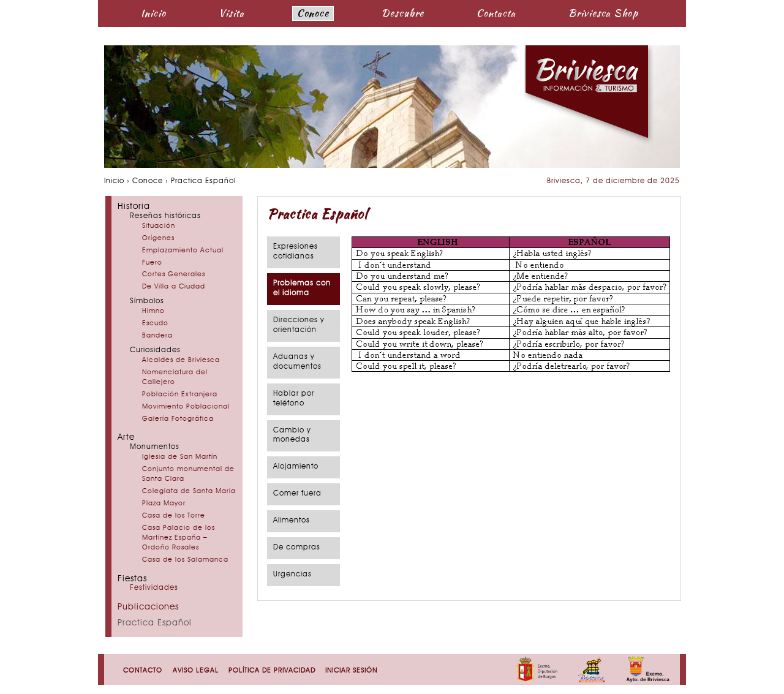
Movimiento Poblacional (186, 407)
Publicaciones (148, 607)
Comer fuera (297, 494)
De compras (297, 548)
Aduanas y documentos (297, 362)
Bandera (157, 336)
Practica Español (155, 623)
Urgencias (292, 575)
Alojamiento (296, 467)
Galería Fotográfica (178, 419)
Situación (159, 226)
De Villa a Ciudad (174, 287)
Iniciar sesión (351, 671)
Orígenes (158, 239)
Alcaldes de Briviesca (181, 360)
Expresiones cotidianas (296, 252)
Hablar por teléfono (294, 399)
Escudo (155, 324)
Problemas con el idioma (302, 289)
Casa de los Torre (174, 516)
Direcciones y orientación (299, 325)
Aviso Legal (196, 671)
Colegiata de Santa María (189, 492)
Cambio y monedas (292, 436)
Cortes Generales (174, 275)
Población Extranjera (180, 395)
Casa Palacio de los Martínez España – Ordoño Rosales (179, 538)
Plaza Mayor (164, 504)
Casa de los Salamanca (185, 560)
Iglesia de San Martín (180, 457)
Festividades (154, 588)
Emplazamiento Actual (183, 251)
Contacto (143, 671)
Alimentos (292, 521)
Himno (153, 311)
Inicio (153, 13)
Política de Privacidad (272, 671)
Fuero (152, 263)
